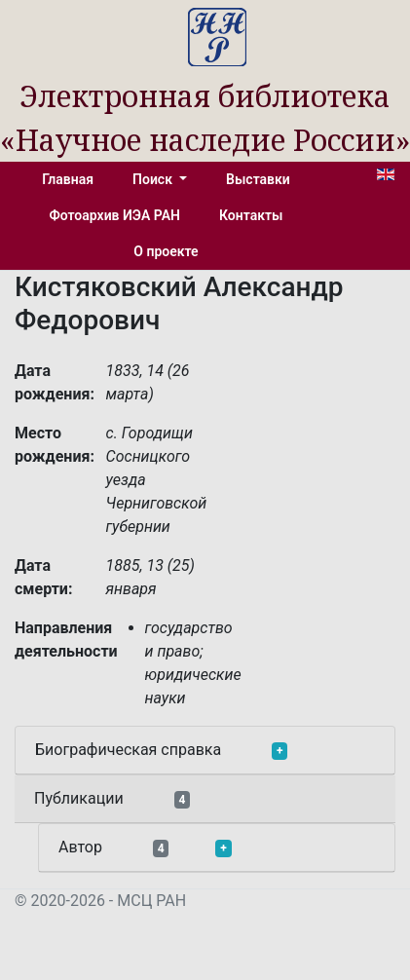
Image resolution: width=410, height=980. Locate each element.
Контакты (251, 215)
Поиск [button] (154, 179)
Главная (68, 179)
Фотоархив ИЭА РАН (115, 215)
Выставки (258, 179)
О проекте (166, 251)
